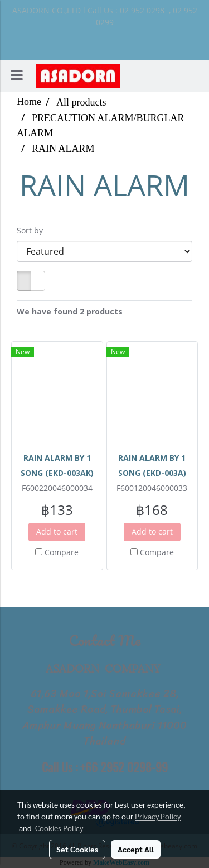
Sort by (33, 230)
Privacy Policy (158, 816)
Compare (62, 552)
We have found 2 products (70, 311)
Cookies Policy (59, 828)
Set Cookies (77, 849)
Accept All (136, 849)
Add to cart (57, 531)
